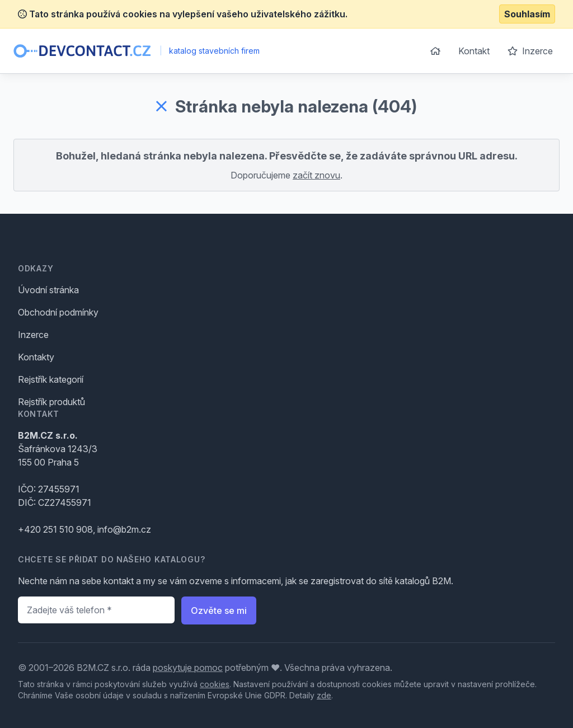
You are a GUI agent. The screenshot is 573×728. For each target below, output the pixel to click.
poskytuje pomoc (188, 668)
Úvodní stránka (48, 290)
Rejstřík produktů (51, 402)
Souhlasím (527, 14)
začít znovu (316, 175)
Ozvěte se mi (219, 610)
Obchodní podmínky (58, 312)
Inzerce (530, 51)
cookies (215, 684)
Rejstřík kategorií (51, 379)
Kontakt (474, 51)
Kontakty (36, 357)
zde (324, 695)
